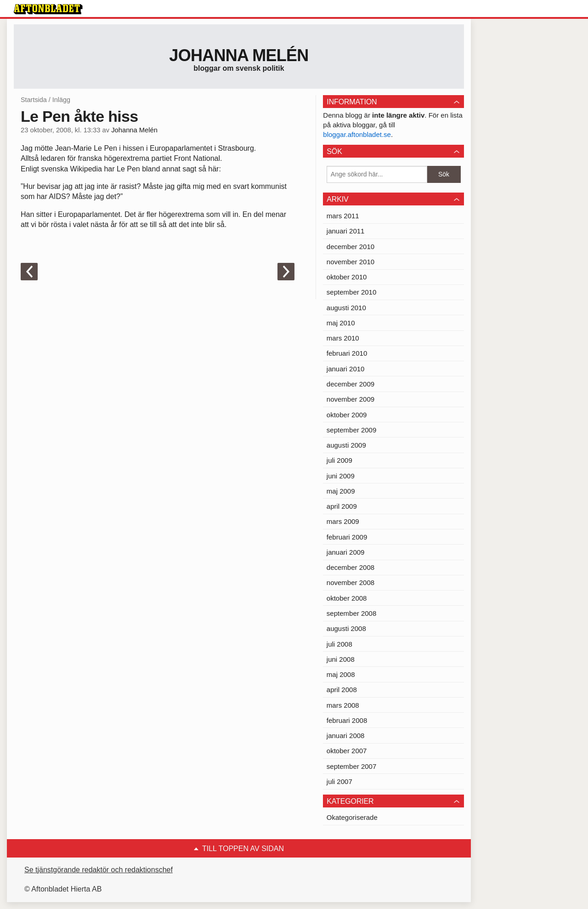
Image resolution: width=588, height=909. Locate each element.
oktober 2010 (347, 277)
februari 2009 (347, 537)
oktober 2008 (347, 598)
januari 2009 (346, 552)
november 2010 (351, 262)
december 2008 (351, 567)
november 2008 (351, 582)
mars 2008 (343, 705)
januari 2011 (346, 231)
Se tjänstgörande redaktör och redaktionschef (99, 870)
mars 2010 (343, 338)
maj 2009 (341, 491)
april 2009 (342, 506)
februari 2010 (347, 353)
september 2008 (351, 613)
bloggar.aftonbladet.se (357, 134)
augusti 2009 (346, 445)
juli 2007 (339, 781)
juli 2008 (339, 644)
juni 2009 (341, 476)
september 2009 (351, 430)
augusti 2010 (346, 308)
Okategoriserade (352, 817)
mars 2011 (343, 216)
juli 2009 (339, 460)
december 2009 (351, 384)
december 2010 (351, 247)
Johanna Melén (239, 55)
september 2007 (351, 766)
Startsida (34, 100)
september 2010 (351, 292)
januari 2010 (346, 369)
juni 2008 (341, 659)
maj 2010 (341, 323)
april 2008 (342, 690)
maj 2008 (341, 674)
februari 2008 (347, 720)
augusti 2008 (346, 628)
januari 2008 (346, 736)
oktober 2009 (347, 415)
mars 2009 (343, 521)
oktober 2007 (347, 751)
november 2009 (351, 399)
